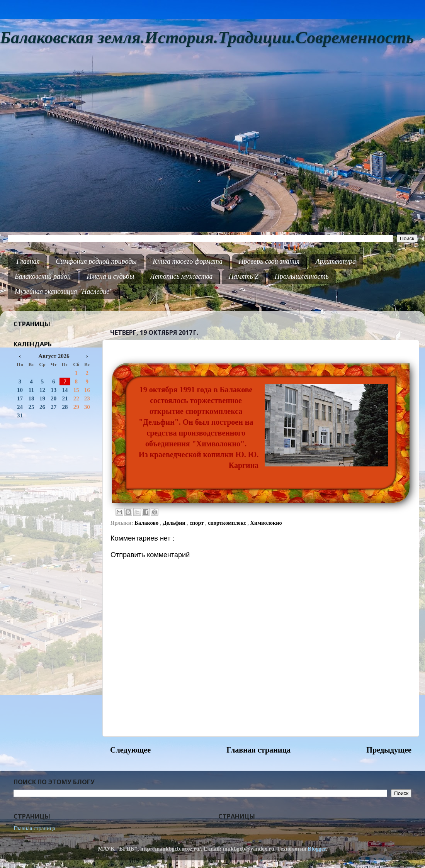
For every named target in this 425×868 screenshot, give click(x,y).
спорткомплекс (228, 523)
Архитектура (336, 261)
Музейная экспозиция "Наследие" (64, 292)
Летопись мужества (182, 276)
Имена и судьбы (110, 276)
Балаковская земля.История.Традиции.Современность (207, 38)
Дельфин (175, 523)
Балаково (147, 523)
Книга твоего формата (188, 261)
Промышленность (302, 276)
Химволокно (266, 523)
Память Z (244, 276)
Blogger (317, 849)
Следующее (130, 750)
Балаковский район (43, 276)
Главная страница (258, 750)
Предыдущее (389, 750)
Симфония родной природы (96, 261)
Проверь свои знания (269, 261)
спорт (197, 523)
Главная (28, 261)
